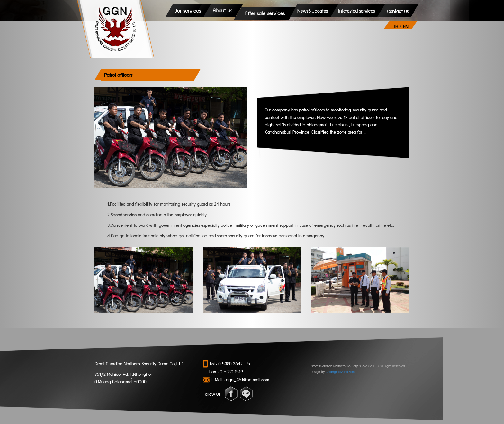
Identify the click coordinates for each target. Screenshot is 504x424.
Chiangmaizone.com (340, 371)
